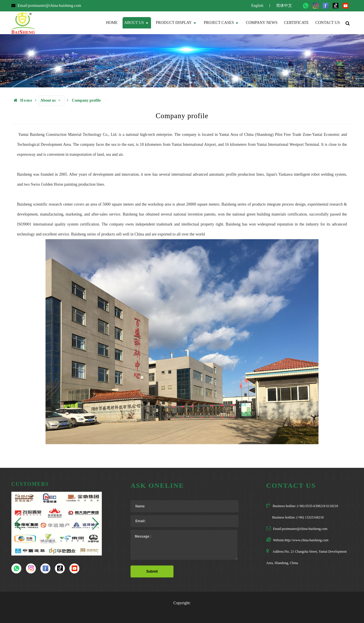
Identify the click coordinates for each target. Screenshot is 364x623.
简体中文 (284, 6)
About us (136, 22)
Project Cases (221, 22)
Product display (176, 22)
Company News (261, 23)
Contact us (328, 23)
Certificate (296, 23)
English (257, 6)
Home (112, 23)
